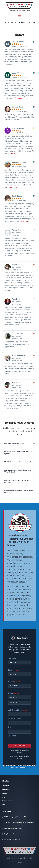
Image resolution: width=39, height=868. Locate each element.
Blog (4, 805)
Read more (19, 98)
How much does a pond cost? (14, 444)
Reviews (5, 793)
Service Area (7, 801)
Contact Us (6, 789)
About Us (6, 786)
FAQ (4, 797)
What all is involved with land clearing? (18, 462)
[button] (19, 444)
